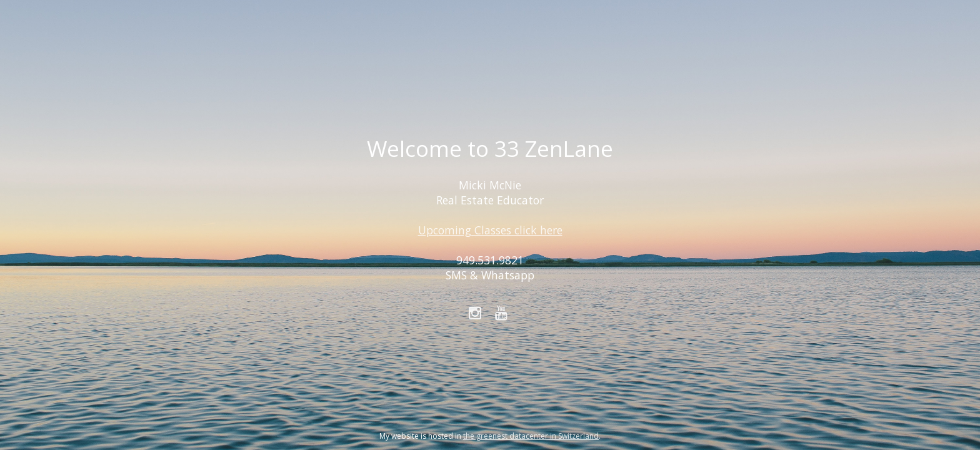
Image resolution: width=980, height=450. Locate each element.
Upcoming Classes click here (490, 230)
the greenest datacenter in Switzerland (531, 436)
